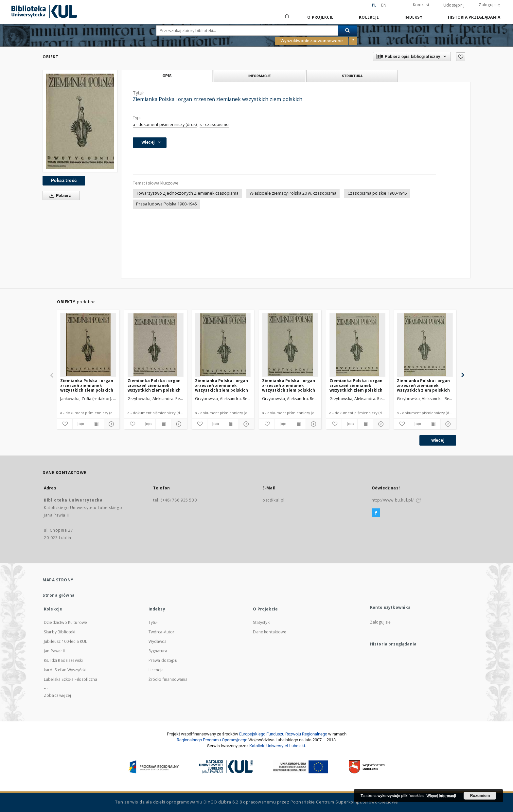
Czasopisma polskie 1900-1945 (377, 193)
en (384, 5)
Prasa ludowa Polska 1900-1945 (167, 204)
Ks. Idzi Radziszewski (63, 660)
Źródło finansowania (168, 679)
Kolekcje (369, 17)
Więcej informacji (441, 796)
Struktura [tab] (352, 76)
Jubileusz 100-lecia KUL (65, 641)
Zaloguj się (489, 5)
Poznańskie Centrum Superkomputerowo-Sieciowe (344, 802)
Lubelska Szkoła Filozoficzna (71, 679)
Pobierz (59, 196)
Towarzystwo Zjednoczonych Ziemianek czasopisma (187, 193)
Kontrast (421, 5)
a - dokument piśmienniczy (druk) (165, 124)
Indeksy (413, 17)
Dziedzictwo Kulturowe (65, 622)
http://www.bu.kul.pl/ (393, 500)
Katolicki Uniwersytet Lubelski (277, 746)
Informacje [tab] (259, 76)
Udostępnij (454, 5)
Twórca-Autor (162, 632)
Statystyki (262, 622)
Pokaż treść (64, 180)
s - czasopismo (214, 124)
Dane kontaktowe (269, 632)
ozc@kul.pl (274, 500)
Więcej (438, 440)
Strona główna (59, 595)
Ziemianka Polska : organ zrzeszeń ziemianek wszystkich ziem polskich (87, 385)
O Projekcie (320, 17)
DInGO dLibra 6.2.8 (223, 802)
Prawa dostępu (163, 660)
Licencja (156, 670)
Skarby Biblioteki (60, 632)
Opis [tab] (167, 76)
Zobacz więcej (57, 695)
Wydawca (158, 641)
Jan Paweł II (54, 651)
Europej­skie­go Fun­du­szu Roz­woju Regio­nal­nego (283, 734)
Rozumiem (480, 796)
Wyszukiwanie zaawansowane (311, 41)
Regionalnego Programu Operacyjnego (212, 740)
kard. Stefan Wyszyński (65, 670)
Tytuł (153, 622)
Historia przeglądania (474, 17)
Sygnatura (158, 651)
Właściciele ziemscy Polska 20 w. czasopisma (293, 193)
